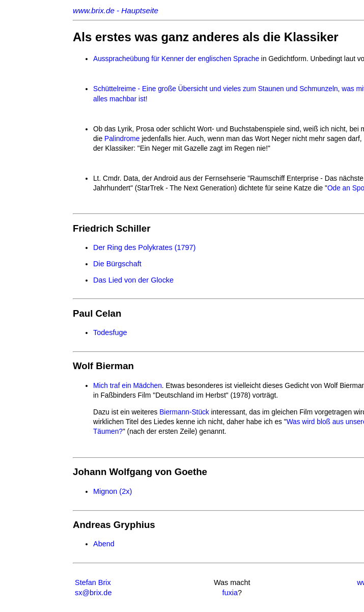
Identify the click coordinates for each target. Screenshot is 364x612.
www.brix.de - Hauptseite (116, 10)
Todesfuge (110, 332)
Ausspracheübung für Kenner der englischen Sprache (176, 59)
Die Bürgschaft (117, 264)
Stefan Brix (93, 582)
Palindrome (122, 139)
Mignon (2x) (113, 491)
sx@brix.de (93, 593)
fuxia (230, 593)
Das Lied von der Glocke (133, 280)
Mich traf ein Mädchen (128, 386)
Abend (104, 544)
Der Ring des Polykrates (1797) (144, 247)
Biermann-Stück (184, 412)
